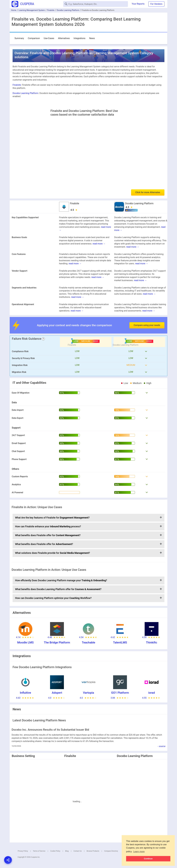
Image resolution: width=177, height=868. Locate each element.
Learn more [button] (139, 852)
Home (14, 10)
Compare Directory (111, 851)
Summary (19, 38)
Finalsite (51, 10)
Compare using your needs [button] (147, 325)
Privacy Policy (23, 851)
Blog (67, 851)
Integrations (79, 38)
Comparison (34, 38)
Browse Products (93, 851)
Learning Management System (32, 10)
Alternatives (64, 38)
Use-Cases (49, 38)
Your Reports (138, 4)
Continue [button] (148, 859)
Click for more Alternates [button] (148, 192)
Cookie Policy (55, 851)
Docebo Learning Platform (68, 10)
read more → (99, 244)
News (92, 38)
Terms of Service (39, 851)
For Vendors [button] (156, 4)
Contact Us (78, 851)
